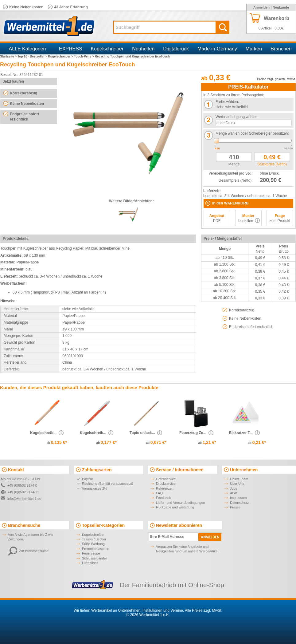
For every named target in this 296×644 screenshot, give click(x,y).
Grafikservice (166, 479)
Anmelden (261, 7)
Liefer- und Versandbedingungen (181, 503)
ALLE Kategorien (27, 49)
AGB (234, 493)
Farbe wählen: (227, 102)
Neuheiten (143, 49)
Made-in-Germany (217, 49)
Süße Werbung (93, 544)
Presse (235, 507)
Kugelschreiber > (61, 56)
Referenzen (165, 488)
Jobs (234, 488)
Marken (254, 49)
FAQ (159, 493)
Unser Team (239, 479)
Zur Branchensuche (28, 551)
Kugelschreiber (107, 49)
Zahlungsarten (97, 470)
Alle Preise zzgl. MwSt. (204, 610)
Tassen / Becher (94, 539)
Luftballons (90, 563)
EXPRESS (71, 49)
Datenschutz (239, 503)
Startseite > (9, 56)
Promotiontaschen (96, 549)
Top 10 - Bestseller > (33, 56)
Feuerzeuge (91, 553)
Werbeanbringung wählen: (237, 117)
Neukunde (281, 7)
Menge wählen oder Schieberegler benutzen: (252, 133)
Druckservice (166, 484)
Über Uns (237, 484)
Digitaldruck (176, 49)
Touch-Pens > (84, 56)
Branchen (281, 49)
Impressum (238, 498)
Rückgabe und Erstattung (175, 507)
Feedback (163, 498)
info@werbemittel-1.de (24, 499)
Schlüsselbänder (94, 558)
